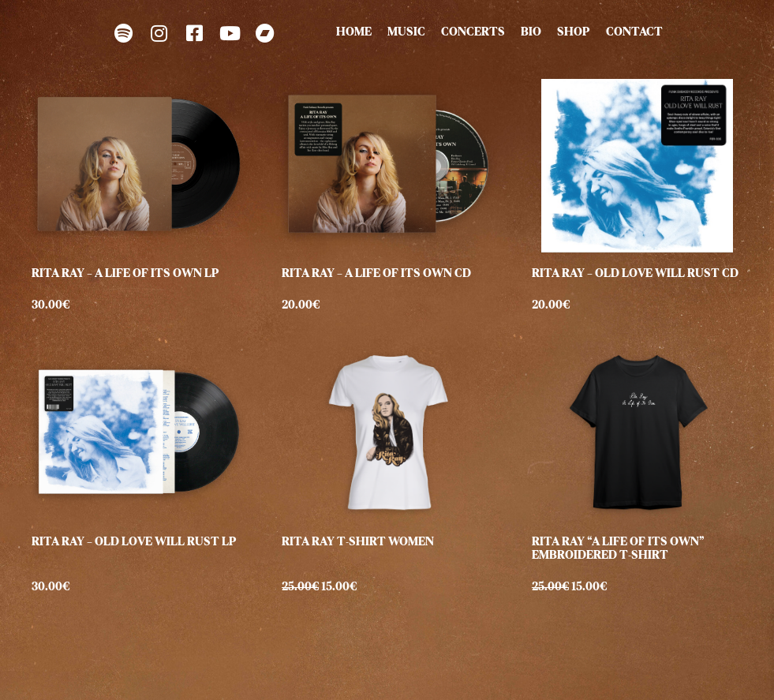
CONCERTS (473, 33)
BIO (531, 33)
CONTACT (634, 33)
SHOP (574, 33)
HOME (354, 33)
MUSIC (406, 33)
